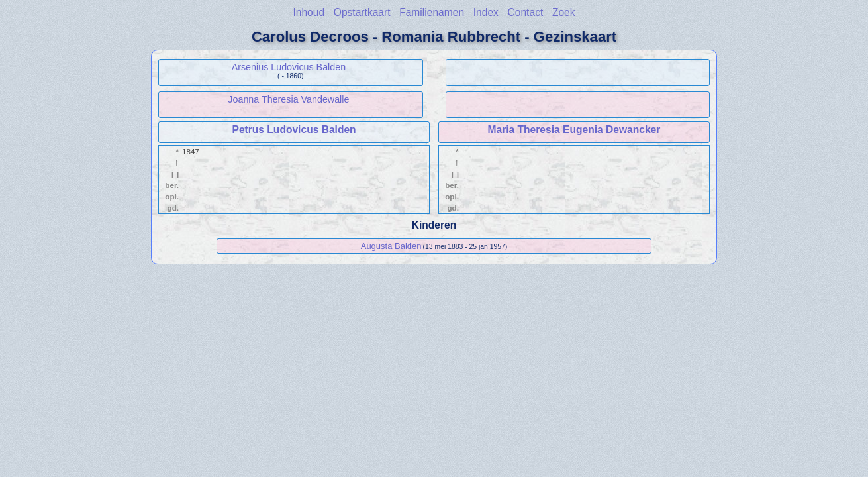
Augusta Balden (391, 246)
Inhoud (309, 12)
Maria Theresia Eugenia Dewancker (574, 130)
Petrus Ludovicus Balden (294, 130)
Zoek (564, 12)
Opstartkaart (362, 12)
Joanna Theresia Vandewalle (288, 99)
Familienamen (432, 12)
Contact (526, 12)
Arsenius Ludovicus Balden (289, 67)
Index (486, 12)
